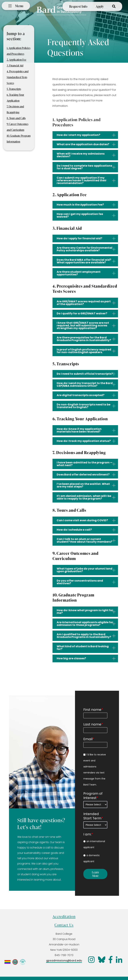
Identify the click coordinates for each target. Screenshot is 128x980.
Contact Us (64, 925)
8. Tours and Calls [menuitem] (16, 118)
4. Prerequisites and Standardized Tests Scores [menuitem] (18, 77)
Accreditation (64, 916)
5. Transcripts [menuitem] (14, 89)
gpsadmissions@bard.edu (64, 961)
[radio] (95, 844)
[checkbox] (95, 851)
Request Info (78, 6)
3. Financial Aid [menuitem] (15, 66)
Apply (100, 6)
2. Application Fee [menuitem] (16, 60)
